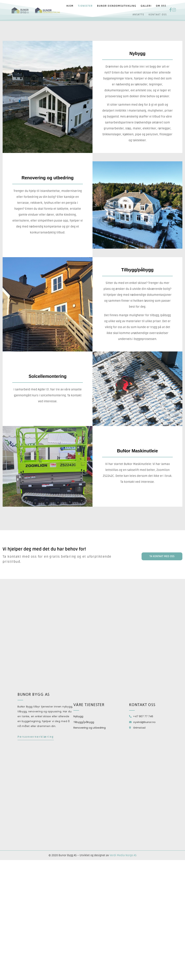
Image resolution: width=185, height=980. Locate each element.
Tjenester (85, 6)
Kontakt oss (158, 15)
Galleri (146, 6)
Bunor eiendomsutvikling (117, 6)
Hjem (70, 6)
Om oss (161, 6)
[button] (96, 205)
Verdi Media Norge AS (123, 855)
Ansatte (138, 15)
